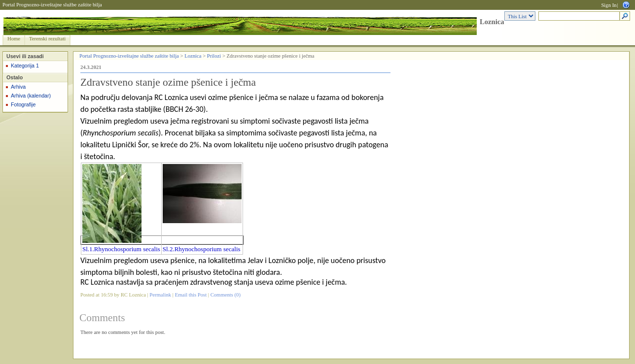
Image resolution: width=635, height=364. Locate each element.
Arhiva (18, 87)
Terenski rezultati (47, 39)
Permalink (160, 295)
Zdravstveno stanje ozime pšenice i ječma (168, 82)
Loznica (492, 22)
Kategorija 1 (25, 66)
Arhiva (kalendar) (31, 96)
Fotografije (23, 104)
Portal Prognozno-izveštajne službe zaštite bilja (52, 5)
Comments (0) (226, 295)
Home (14, 39)
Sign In (609, 5)
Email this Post (191, 295)
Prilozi (214, 56)
